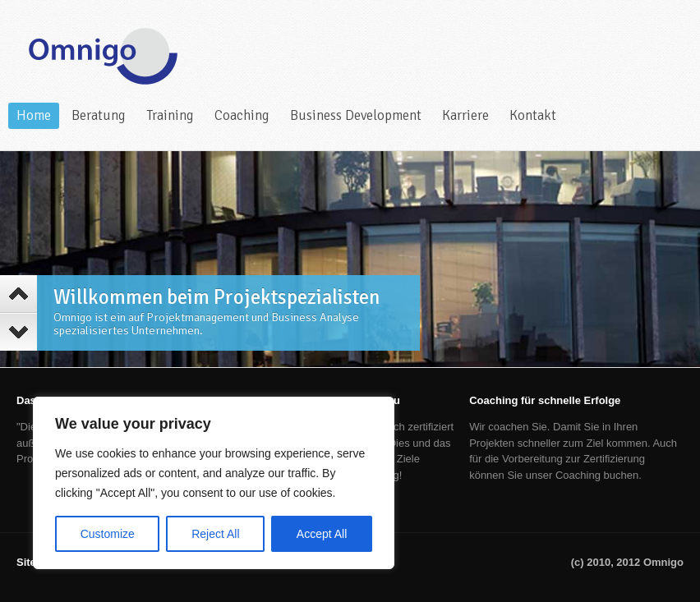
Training (170, 115)
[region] (214, 483)
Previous (18, 294)
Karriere (465, 115)
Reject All (215, 534)
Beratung (99, 115)
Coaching (242, 115)
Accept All (322, 534)
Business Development (356, 115)
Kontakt (533, 115)
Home (34, 115)
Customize (108, 534)
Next (18, 332)
